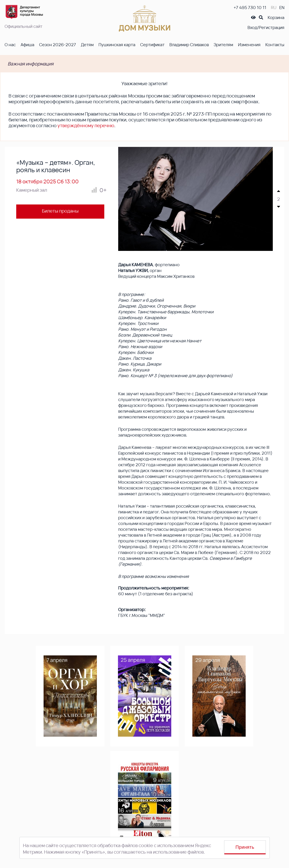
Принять (245, 847)
